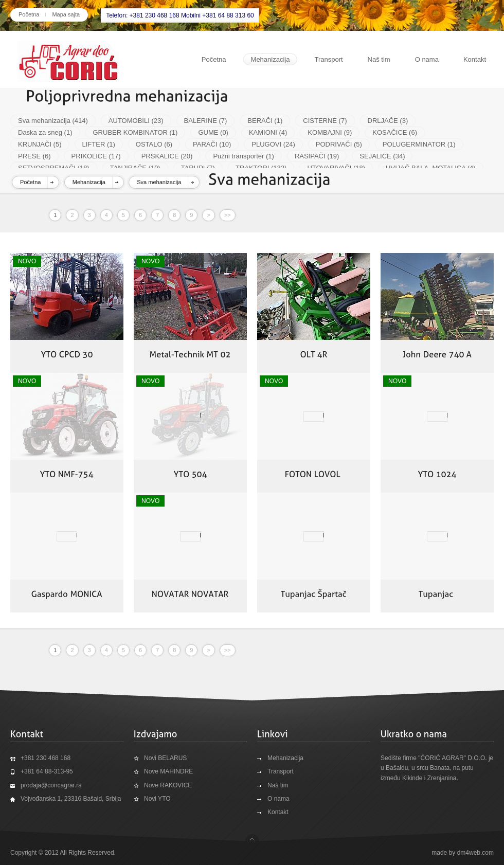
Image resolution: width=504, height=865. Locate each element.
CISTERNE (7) (325, 121)
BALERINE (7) (206, 121)
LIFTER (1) (99, 144)
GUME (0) (213, 132)
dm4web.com (475, 853)
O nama (427, 59)
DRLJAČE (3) (388, 121)
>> (228, 215)
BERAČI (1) (265, 121)
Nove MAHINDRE (168, 771)
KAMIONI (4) (268, 132)
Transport (328, 59)
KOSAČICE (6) (395, 132)
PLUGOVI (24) (273, 144)
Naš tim (379, 59)
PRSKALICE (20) (167, 156)
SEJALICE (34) (382, 156)
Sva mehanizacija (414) (53, 121)
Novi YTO (157, 799)
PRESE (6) (34, 156)
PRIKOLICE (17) (96, 156)
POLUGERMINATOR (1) (419, 144)
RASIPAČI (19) (317, 156)
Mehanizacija (271, 59)
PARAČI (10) (212, 144)
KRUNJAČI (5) (40, 144)
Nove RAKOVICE (168, 785)
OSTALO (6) (154, 144)
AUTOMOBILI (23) (136, 121)
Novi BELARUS (165, 758)
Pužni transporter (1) (244, 156)
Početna (29, 14)
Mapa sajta (66, 14)
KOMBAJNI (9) (330, 132)
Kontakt (475, 59)
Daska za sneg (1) (45, 132)
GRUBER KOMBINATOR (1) (136, 132)
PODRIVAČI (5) (339, 144)
